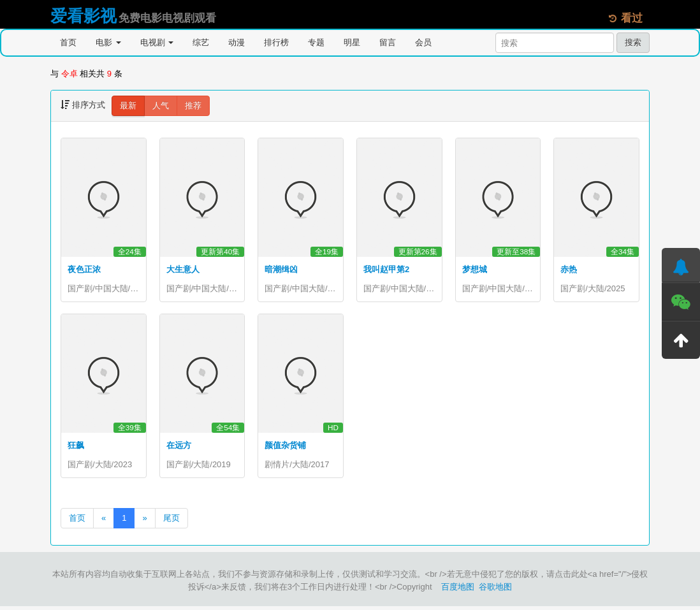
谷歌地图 (495, 591)
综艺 (201, 42)
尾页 (171, 522)
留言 (388, 42)
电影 (108, 42)
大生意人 (183, 269)
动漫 (237, 42)
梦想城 (475, 269)
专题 (316, 42)
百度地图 (458, 591)
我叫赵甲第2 (386, 269)
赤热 (569, 269)
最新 (128, 105)
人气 (161, 105)
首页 (68, 42)
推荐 (193, 105)
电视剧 (157, 42)
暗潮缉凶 (281, 269)
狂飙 (76, 447)
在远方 (179, 447)
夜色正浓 (84, 269)
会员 (423, 42)
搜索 (633, 42)
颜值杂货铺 (285, 447)
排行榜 (276, 42)
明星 (352, 42)
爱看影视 (84, 16)
